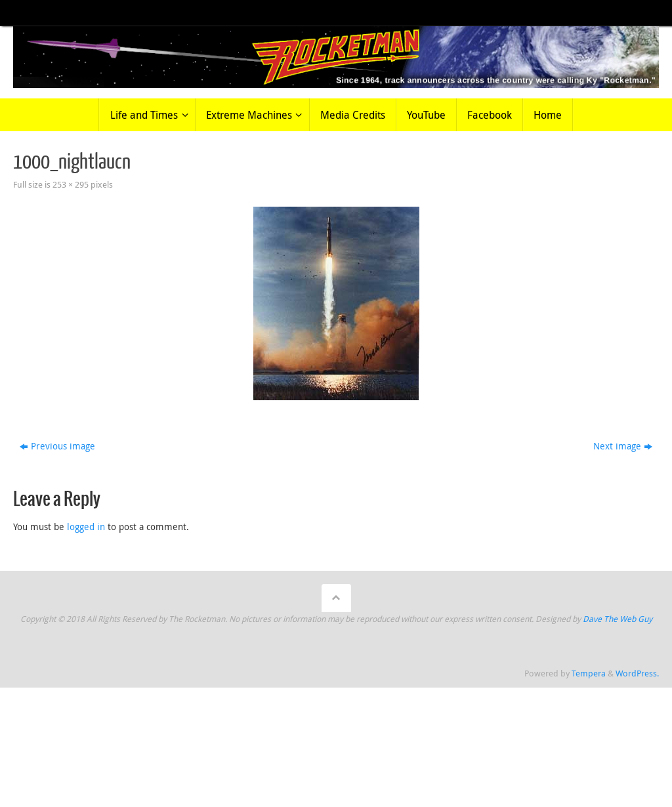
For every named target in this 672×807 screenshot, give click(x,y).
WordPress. (637, 673)
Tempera (589, 673)
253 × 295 (71, 185)
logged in (86, 527)
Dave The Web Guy (618, 619)
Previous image (57, 446)
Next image (623, 446)
